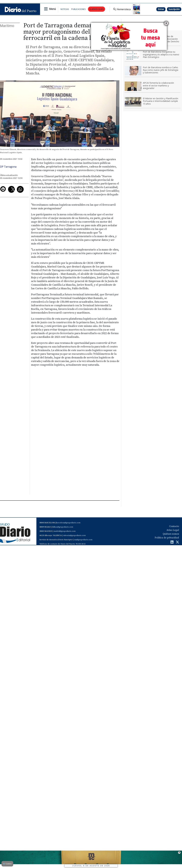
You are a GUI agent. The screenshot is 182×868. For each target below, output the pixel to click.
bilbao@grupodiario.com (63, 527)
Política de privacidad (167, 538)
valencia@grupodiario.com (74, 535)
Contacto (174, 526)
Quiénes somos (171, 534)
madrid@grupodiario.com (65, 531)
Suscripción (174, 9)
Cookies (7, 864)
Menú (52, 9)
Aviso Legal (173, 530)
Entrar (161, 9)
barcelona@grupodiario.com (68, 523)
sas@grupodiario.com (83, 540)
